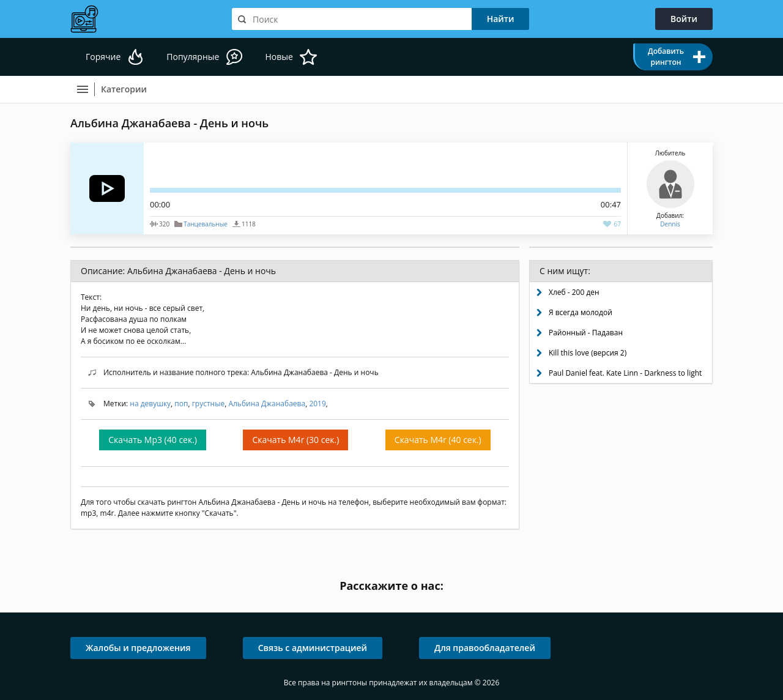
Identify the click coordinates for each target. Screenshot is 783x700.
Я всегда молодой (581, 312)
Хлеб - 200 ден (574, 292)
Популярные (193, 57)
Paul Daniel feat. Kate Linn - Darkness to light (625, 373)
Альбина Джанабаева (267, 404)
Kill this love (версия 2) (588, 353)
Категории (124, 89)
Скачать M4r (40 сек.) (438, 440)
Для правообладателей (485, 648)
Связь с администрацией (313, 648)
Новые (279, 57)
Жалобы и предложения (138, 648)
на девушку (150, 404)
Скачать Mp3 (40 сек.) (153, 440)
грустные (208, 404)
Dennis (670, 224)
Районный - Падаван (586, 333)
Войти (684, 19)
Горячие (103, 57)
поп (181, 404)
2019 (317, 404)
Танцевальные (206, 224)
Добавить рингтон (666, 57)
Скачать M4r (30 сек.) (295, 440)
